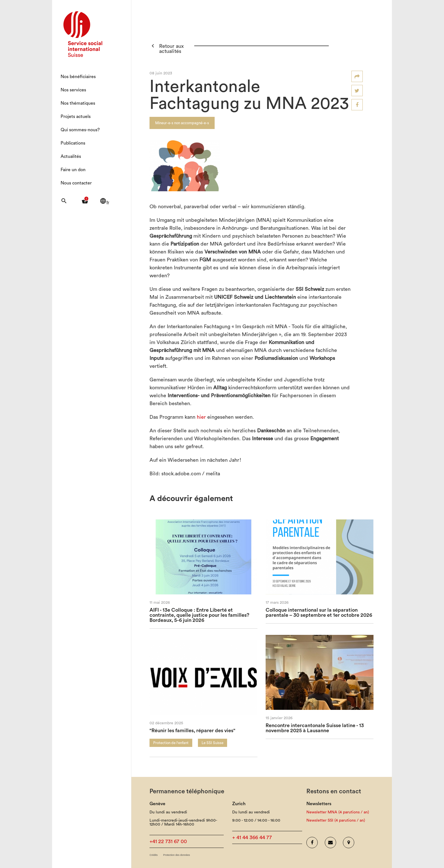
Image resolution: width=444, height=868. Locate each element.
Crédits (154, 855)
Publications (73, 143)
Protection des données (177, 855)
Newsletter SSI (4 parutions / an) (336, 820)
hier (201, 417)
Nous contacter (76, 183)
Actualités (71, 156)
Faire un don (73, 170)
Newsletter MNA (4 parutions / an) (338, 812)
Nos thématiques (78, 103)
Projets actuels (76, 117)
